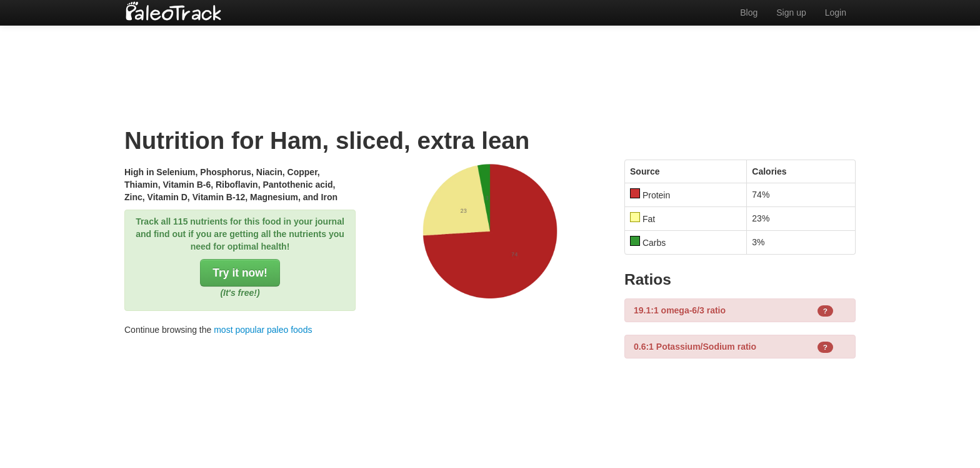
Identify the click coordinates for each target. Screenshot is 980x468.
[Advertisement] (490, 66)
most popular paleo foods (263, 330)
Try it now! (240, 273)
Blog (749, 13)
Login (836, 13)
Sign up (791, 13)
